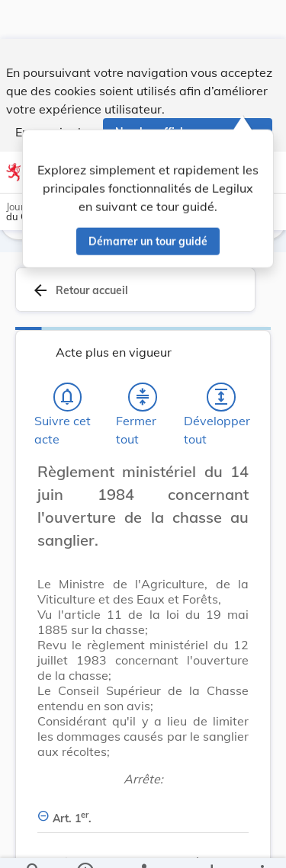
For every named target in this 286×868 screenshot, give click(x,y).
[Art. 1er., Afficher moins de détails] (143, 810)
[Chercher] (34, 844)
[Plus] (262, 844)
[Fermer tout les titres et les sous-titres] (143, 397)
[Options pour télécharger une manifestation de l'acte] (211, 844)
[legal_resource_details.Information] (84, 844)
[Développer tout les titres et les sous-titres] (221, 397)
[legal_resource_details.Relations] (143, 844)
